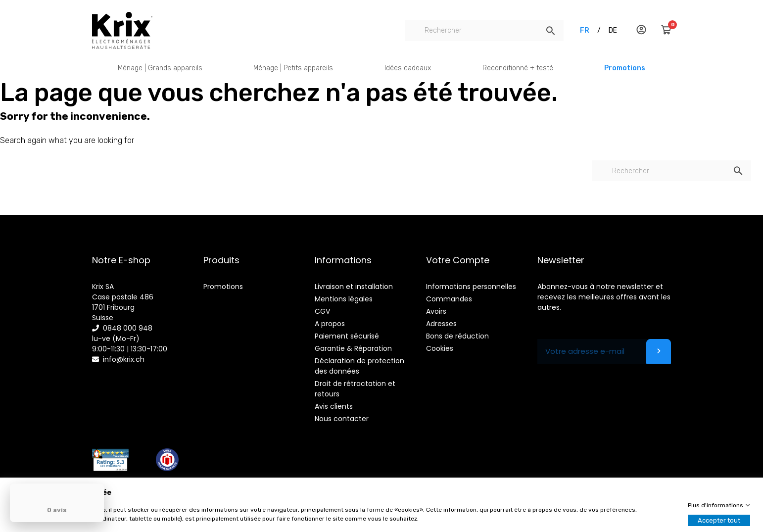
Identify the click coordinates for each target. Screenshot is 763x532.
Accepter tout (719, 520)
